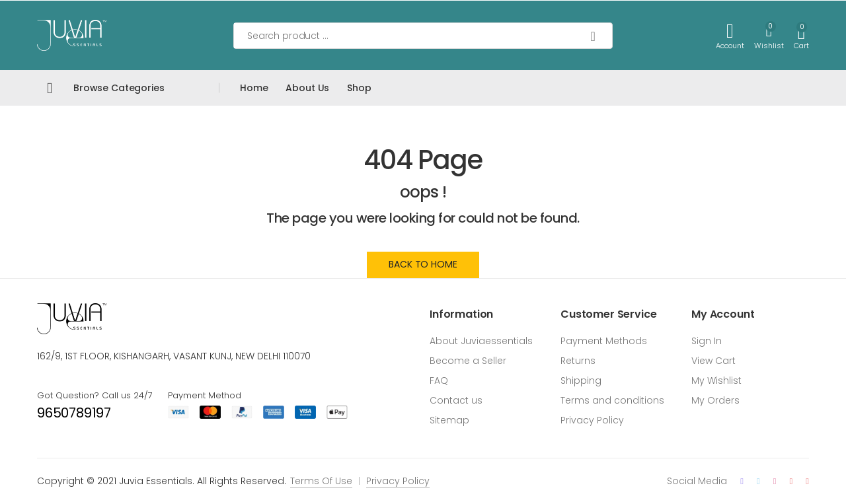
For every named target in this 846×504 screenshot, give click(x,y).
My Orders (715, 400)
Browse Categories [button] (119, 88)
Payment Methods (604, 341)
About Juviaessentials (481, 341)
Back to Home (423, 264)
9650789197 (74, 413)
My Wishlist (716, 380)
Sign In (707, 341)
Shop (359, 88)
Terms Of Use (321, 481)
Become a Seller (468, 361)
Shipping (581, 380)
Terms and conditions (612, 400)
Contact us (456, 400)
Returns (578, 361)
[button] (801, 35)
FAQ (439, 380)
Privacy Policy (592, 420)
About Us (307, 88)
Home (254, 88)
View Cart (713, 361)
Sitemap (449, 420)
